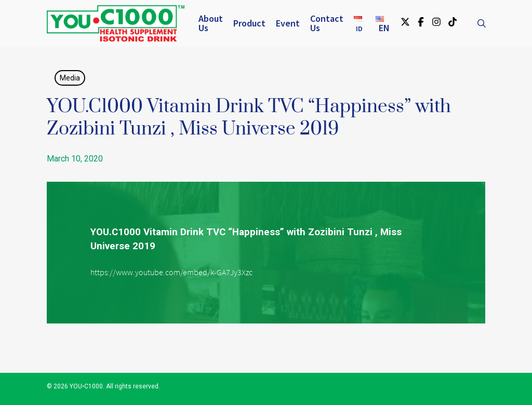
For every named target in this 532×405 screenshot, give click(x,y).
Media (70, 78)
